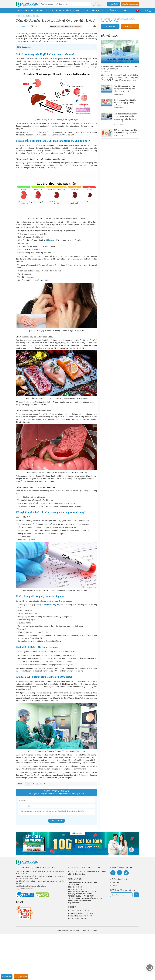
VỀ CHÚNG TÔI (98, 11)
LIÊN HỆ (123, 11)
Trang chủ (20, 16)
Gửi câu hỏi (114, 4)
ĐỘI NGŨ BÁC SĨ (51, 11)
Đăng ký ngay (57, 821)
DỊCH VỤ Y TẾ (22, 11)
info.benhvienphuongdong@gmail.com (33, 886)
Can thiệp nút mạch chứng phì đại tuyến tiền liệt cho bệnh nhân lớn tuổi (125, 89)
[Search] (89, 4)
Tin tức (28, 16)
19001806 (110, 26)
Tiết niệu (36, 16)
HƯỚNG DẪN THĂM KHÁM (69, 11)
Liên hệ (115, 886)
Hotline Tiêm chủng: (81, 913)
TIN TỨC (86, 11)
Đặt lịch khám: (78, 918)
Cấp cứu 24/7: (79, 911)
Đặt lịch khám (21, 977)
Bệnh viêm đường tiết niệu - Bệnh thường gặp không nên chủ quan (126, 103)
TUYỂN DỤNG (112, 11)
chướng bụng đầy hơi (50, 605)
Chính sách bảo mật (120, 879)
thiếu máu (50, 240)
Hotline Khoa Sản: (80, 916)
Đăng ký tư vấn (130, 26)
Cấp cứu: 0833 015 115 (130, 4)
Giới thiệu (116, 882)
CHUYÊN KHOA (36, 11)
